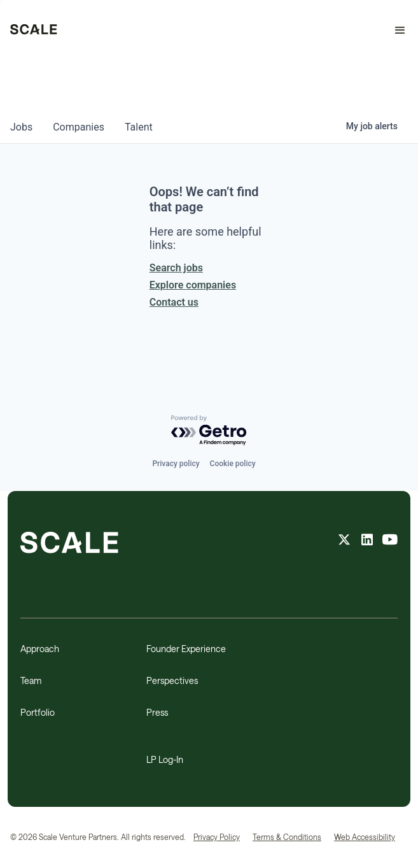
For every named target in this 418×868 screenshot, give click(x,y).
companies (79, 127)
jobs (21, 127)
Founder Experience (186, 649)
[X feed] (344, 541)
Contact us (174, 302)
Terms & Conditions (287, 837)
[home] (34, 31)
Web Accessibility (365, 837)
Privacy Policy (217, 837)
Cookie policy (233, 464)
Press (157, 712)
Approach (40, 649)
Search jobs (176, 268)
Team (31, 680)
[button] (394, 31)
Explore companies (193, 285)
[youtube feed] (390, 541)
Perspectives (172, 680)
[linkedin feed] (367, 541)
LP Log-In (165, 759)
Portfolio (38, 712)
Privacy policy (176, 464)
